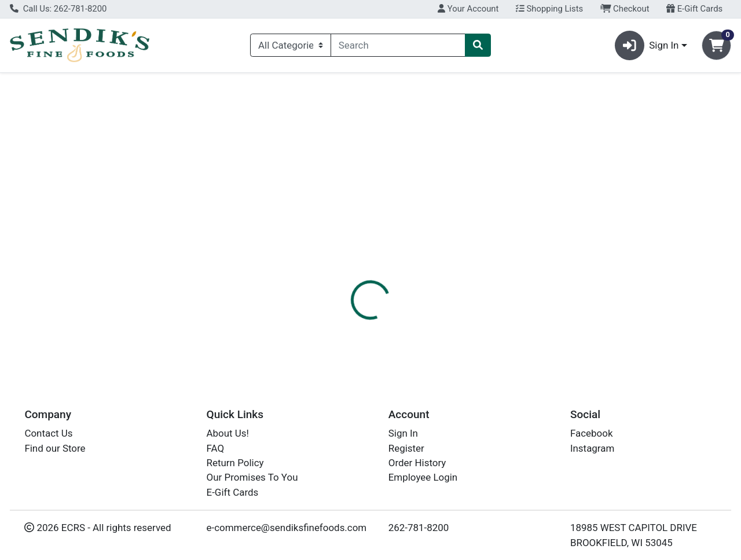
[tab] (341, 266)
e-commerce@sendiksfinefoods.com (287, 528)
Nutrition (392, 266)
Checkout (625, 9)
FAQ (216, 448)
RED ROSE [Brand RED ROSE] (453, 325)
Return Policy (235, 463)
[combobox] (398, 45)
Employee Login (423, 478)
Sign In (403, 434)
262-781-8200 (419, 528)
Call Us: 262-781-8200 (58, 9)
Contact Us (48, 434)
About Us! (228, 434)
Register (406, 448)
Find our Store (55, 448)
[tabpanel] (525, 324)
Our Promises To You (252, 478)
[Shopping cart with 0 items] (716, 45)
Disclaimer (451, 266)
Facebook (592, 434)
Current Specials (56, 83)
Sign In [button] (647, 45)
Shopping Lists (549, 9)
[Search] (398, 45)
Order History (417, 463)
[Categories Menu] (291, 45)
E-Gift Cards (694, 9)
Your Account (468, 9)
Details (341, 266)
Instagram (592, 448)
